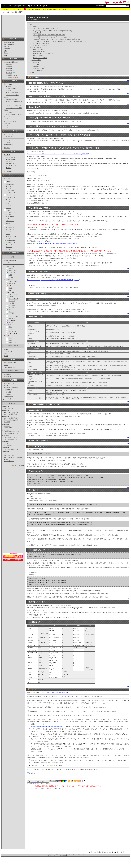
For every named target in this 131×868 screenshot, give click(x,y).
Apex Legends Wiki (116, 2)
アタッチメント (8, 263)
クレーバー (12, 321)
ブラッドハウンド (11, 212)
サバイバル (9, 352)
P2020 (10, 340)
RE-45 (10, 338)
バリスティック (11, 193)
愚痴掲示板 (9, 66)
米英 (12, 42)
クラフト (9, 91)
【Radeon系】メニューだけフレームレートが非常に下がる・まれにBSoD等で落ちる (57, 39)
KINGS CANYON (11, 157)
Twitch (6, 53)
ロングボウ (12, 318)
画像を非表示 (64, 693)
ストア (6, 128)
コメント (34, 73)
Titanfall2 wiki (8, 377)
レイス (8, 199)
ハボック (11, 268)
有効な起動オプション (39, 52)
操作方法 (9, 86)
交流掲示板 (9, 71)
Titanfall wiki (8, 374)
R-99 (10, 286)
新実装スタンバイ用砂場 (11, 388)
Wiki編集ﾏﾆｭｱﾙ (8, 390)
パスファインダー (11, 197)
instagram (7, 49)
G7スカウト (12, 305)
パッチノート (8, 117)
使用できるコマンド (39, 68)
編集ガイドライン (9, 383)
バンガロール (10, 184)
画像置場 (9, 392)
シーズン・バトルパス (10, 121)
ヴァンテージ (10, 221)
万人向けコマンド (38, 62)
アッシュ (9, 206)
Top (4, 12)
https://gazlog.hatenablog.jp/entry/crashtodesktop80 (47, 727)
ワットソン (9, 245)
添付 (24, 6)
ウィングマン (12, 342)
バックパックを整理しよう (14, 106)
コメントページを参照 (53, 693)
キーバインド (37, 64)
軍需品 (6, 356)
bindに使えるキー (38, 70)
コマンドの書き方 (36, 60)
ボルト (10, 288)
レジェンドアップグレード (14, 93)
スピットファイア (14, 299)
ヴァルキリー (10, 217)
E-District (9, 168)
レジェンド (7, 178)
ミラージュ (9, 232)
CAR (10, 290)
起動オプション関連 (37, 47)
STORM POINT (11, 164)
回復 (5, 354)
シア (7, 219)
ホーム (6, 6)
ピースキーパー (13, 334)
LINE (6, 51)
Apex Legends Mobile (10, 367)
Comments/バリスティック (12, 432)
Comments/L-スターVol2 (11, 449)
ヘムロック (12, 273)
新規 (20, 6)
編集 (16, 6)
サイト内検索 (100, 6)
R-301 (10, 275)
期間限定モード (8, 145)
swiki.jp (65, 855)
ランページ (12, 301)
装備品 (6, 349)
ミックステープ (8, 140)
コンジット (9, 238)
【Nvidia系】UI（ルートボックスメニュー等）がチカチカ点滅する (51, 37)
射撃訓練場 (7, 148)
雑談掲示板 (9, 64)
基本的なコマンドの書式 (40, 58)
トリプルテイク (13, 307)
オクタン (9, 201)
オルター (9, 208)
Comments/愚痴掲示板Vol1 (12, 418)
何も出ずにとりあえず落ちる (41, 43)
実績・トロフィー (9, 123)
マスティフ (12, 329)
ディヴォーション (14, 294)
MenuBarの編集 (9, 396)
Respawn (11, 44)
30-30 (10, 310)
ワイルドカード (8, 142)
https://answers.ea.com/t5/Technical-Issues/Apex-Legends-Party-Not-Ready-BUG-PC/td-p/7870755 (58, 154)
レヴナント (9, 186)
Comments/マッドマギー (11, 434)
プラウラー (12, 284)
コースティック (11, 243)
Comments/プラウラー (10, 408)
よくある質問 (8, 112)
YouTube (7, 46)
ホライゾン (9, 204)
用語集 (6, 110)
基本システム (8, 84)
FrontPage (7, 426)
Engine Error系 (37, 33)
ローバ (8, 234)
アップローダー (18, 9)
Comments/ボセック (10, 428)
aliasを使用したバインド (40, 66)
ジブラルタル (10, 228)
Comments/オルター (10, 455)
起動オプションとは (39, 50)
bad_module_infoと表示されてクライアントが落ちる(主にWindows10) (53, 31)
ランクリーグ (10, 137)
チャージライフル (14, 316)
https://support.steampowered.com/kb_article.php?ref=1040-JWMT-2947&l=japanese (54, 280)
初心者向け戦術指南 (12, 99)
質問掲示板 (9, 69)
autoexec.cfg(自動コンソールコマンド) (42, 54)
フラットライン (13, 271)
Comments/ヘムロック (10, 438)
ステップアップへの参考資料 (14, 108)
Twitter (6, 44)
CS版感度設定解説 (11, 88)
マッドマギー (10, 191)
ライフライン (10, 230)
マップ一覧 (7, 155)
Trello (6, 55)
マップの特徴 (8, 171)
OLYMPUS (9, 161)
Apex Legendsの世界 (10, 363)
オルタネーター (13, 281)
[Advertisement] (13, 26)
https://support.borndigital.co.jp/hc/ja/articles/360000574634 (58, 243)
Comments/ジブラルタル (11, 412)
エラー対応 (35, 27)
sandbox (9, 394)
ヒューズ (9, 188)
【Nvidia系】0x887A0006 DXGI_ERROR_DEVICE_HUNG (49, 35)
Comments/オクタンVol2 (11, 420)
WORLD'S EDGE (11, 159)
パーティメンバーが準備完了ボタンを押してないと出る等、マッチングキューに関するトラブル (60, 41)
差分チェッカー (8, 9)
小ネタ (6, 365)
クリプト (9, 214)
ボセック (11, 312)
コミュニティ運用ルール (11, 62)
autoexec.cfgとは (38, 56)
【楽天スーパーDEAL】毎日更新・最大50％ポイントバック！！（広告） (46, 9)
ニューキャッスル (11, 236)
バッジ (6, 119)
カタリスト (9, 249)
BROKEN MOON (11, 166)
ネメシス (11, 277)
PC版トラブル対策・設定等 (14, 115)
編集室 (6, 386)
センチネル (12, 323)
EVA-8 (10, 327)
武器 (5, 261)
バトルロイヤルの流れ (12, 95)
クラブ (6, 125)
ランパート (9, 247)
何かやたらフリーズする (40, 45)
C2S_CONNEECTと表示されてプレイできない (46, 29)
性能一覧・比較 (12, 261)
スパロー (9, 223)
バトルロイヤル (8, 134)
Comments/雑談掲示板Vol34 (12, 414)
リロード (11, 6)
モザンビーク (12, 331)
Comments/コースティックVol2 (13, 457)
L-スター (11, 297)
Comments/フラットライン (12, 440)
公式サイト (7, 42)
